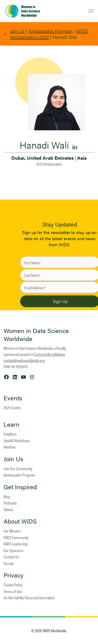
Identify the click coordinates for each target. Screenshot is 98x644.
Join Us (17, 31)
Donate (9, 563)
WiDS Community (16, 537)
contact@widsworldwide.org (24, 360)
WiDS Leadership (16, 544)
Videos (8, 509)
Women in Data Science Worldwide (36, 335)
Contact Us (11, 557)
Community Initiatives (50, 354)
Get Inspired (20, 487)
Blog (7, 496)
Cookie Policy (13, 585)
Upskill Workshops (17, 440)
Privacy (13, 575)
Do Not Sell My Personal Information (29, 598)
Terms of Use (13, 591)
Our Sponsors (13, 550)
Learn (11, 424)
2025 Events (12, 407)
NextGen (10, 447)
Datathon (10, 434)
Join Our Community (18, 468)
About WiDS (20, 521)
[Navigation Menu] (91, 11)
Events (13, 398)
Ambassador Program (50, 31)
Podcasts (10, 503)
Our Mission (12, 531)
